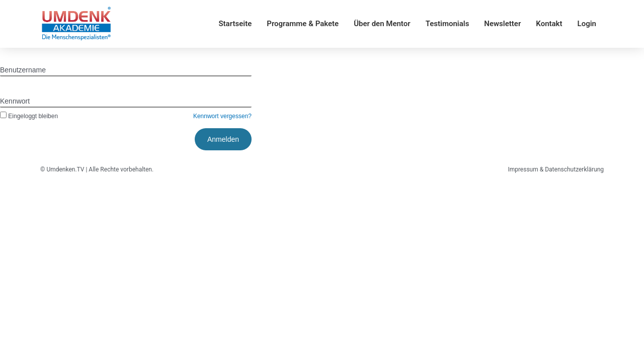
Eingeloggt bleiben (29, 116)
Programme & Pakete (303, 24)
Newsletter (502, 24)
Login (587, 24)
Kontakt (549, 24)
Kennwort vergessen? (222, 116)
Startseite (235, 24)
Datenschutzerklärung (574, 169)
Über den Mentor (382, 24)
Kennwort (15, 101)
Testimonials (448, 24)
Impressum (523, 169)
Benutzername (23, 70)
